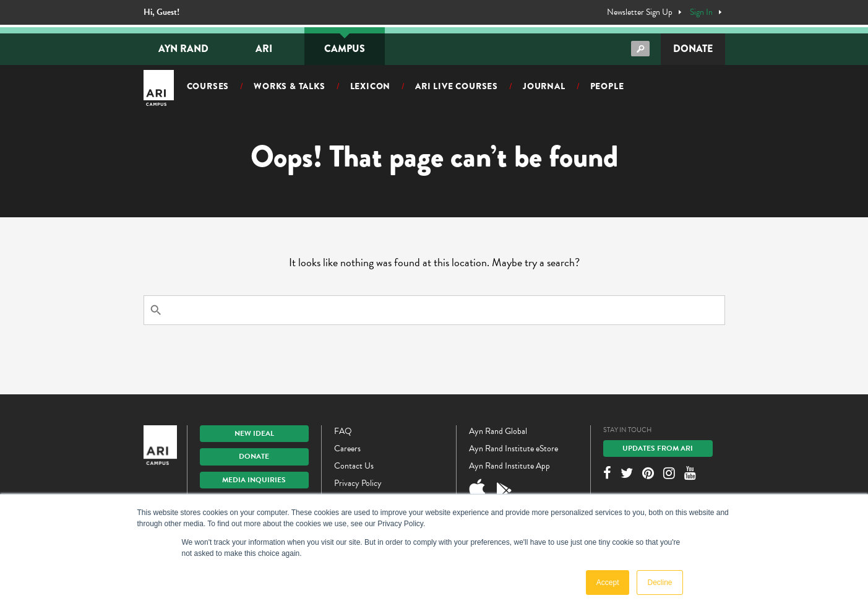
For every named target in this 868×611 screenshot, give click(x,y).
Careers (347, 448)
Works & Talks (289, 86)
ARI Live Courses (457, 86)
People (607, 86)
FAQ (343, 431)
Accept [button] (608, 583)
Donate (693, 49)
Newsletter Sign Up (640, 12)
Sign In (701, 12)
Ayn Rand (183, 49)
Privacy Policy (358, 483)
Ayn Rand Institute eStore (513, 448)
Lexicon (371, 86)
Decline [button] (660, 583)
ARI (264, 49)
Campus (345, 49)
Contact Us (354, 466)
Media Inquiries (254, 480)
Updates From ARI (658, 448)
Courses (208, 86)
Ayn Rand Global (498, 431)
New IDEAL (254, 433)
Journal (544, 86)
